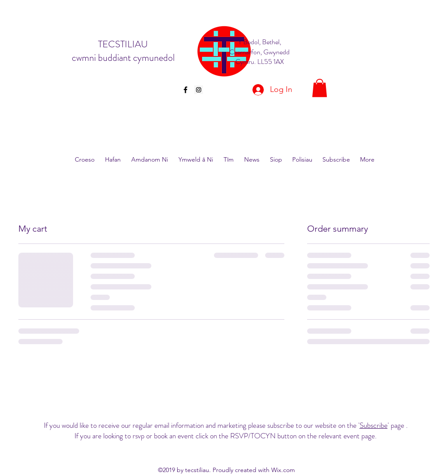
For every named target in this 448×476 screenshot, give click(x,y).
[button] (320, 88)
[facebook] (185, 90)
